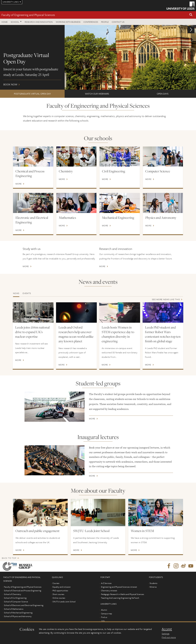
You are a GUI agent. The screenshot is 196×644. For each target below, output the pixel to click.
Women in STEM (142, 531)
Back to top (9, 558)
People (105, 22)
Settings (166, 634)
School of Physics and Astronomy (18, 616)
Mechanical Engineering (118, 218)
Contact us (118, 22)
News (16, 293)
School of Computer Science (16, 602)
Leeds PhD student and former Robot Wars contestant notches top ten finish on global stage (163, 334)
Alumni (104, 610)
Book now (98, 57)
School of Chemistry (12, 594)
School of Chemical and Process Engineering (23, 591)
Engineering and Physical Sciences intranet (119, 587)
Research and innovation (116, 249)
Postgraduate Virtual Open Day (32, 94)
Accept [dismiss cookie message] (167, 629)
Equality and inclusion (62, 587)
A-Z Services (106, 583)
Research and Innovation (39, 22)
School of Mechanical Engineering (18, 613)
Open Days (163, 94)
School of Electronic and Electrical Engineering (24, 605)
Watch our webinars (97, 94)
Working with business (68, 22)
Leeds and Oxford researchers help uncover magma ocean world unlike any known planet (76, 334)
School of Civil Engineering (15, 598)
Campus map (106, 614)
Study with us (32, 249)
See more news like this (166, 299)
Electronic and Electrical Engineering (32, 220)
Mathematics (67, 218)
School (15, 22)
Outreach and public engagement (37, 531)
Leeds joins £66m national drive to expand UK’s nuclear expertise (32, 332)
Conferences (91, 22)
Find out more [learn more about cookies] (169, 637)
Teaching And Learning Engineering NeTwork (120, 598)
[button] (191, 15)
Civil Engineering (114, 171)
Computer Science (158, 171)
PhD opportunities (60, 591)
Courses (56, 583)
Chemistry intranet (109, 591)
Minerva (153, 587)
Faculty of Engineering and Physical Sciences (28, 15)
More (19, 184)
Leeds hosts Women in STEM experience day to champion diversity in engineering (118, 334)
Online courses (59, 598)
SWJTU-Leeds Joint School (91, 531)
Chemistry (66, 171)
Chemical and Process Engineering (30, 173)
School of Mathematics (14, 609)
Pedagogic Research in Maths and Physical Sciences (123, 594)
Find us (104, 617)
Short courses (58, 594)
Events (27, 293)
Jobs (103, 621)
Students (153, 583)
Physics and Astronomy (161, 218)
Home (5, 22)
